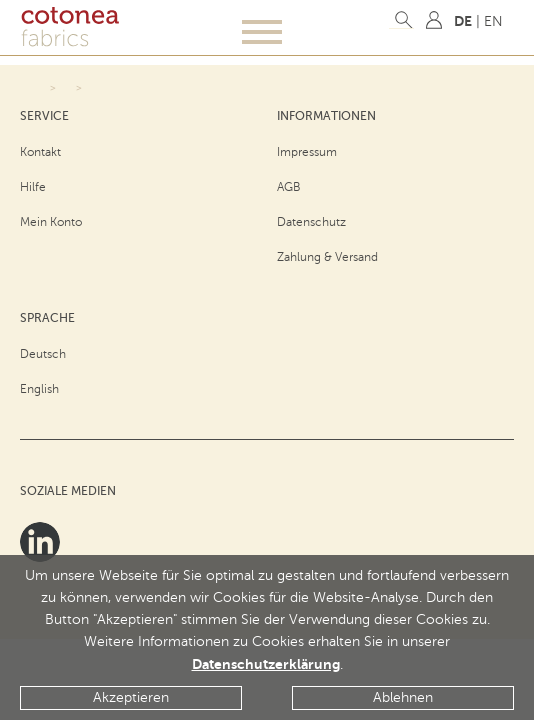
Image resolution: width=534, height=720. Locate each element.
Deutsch (43, 354)
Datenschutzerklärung (266, 664)
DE (463, 21)
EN (493, 21)
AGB (289, 187)
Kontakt (40, 152)
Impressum (307, 152)
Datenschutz (311, 222)
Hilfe (33, 187)
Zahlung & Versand (327, 257)
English (39, 389)
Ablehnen (403, 697)
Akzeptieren (131, 697)
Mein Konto (51, 222)
